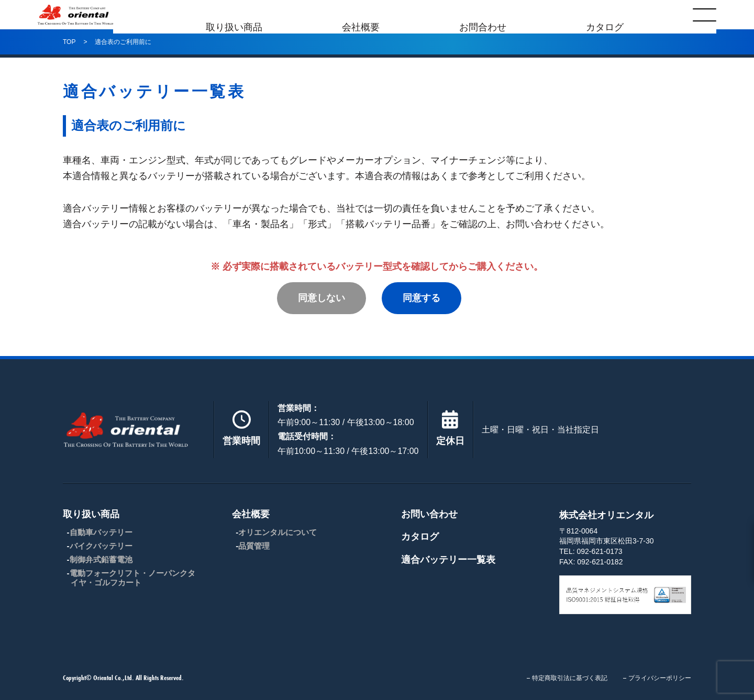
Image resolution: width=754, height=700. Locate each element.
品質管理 (254, 546)
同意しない (321, 298)
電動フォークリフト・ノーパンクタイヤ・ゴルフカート (132, 578)
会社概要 (361, 15)
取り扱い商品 (234, 15)
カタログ (605, 15)
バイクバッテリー (101, 546)
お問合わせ (483, 15)
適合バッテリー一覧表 (448, 560)
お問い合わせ (429, 514)
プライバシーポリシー (660, 678)
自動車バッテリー (101, 532)
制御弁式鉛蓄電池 (101, 559)
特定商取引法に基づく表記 (570, 678)
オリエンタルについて (278, 532)
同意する (422, 298)
